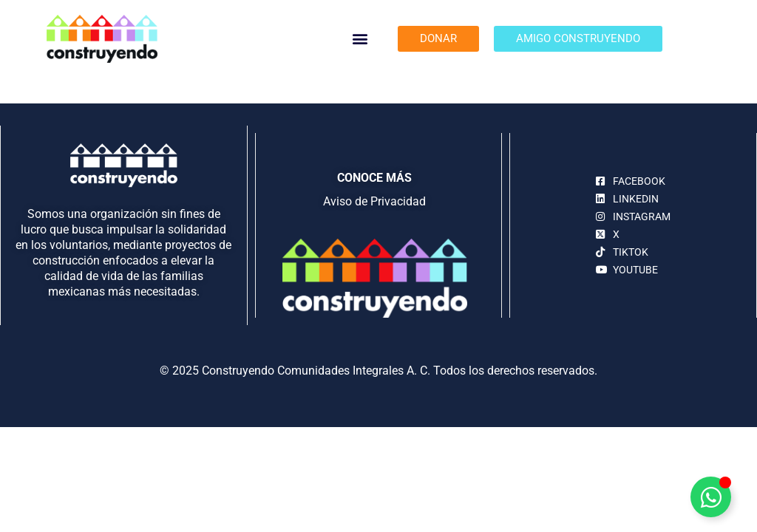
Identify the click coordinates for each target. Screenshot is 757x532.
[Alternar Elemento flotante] (711, 497)
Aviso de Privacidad (374, 201)
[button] (360, 39)
